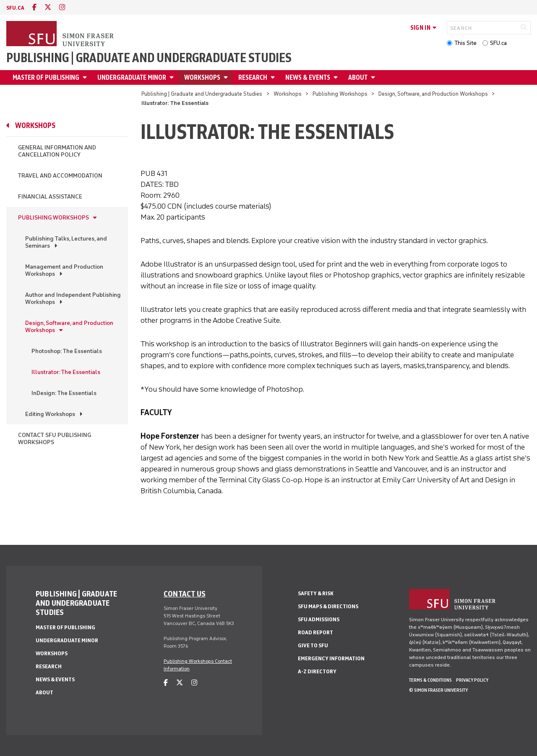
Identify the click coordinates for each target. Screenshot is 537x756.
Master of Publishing (46, 77)
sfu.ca (15, 8)
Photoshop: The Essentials (67, 351)
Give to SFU (313, 645)
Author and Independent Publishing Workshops (73, 298)
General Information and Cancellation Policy (57, 151)
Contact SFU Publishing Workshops (55, 439)
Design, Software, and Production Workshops (433, 94)
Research (253, 77)
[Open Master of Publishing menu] (86, 77)
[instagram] (62, 7)
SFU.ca (498, 43)
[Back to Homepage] (61, 34)
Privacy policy (472, 680)
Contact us (185, 594)
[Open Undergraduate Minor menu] (173, 77)
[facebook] (34, 7)
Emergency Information (331, 658)
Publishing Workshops (340, 94)
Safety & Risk (316, 593)
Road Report (315, 632)
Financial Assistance (50, 197)
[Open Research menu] (274, 77)
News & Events (308, 77)
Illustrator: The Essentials (66, 372)
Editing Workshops (50, 414)
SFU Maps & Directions (328, 606)
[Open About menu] (374, 77)
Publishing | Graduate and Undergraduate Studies (149, 58)
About (358, 77)
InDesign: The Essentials (64, 393)
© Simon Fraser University (438, 690)
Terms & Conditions (430, 680)
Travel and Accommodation (60, 176)
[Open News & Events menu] (337, 77)
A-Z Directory (317, 671)
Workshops (202, 77)
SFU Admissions (319, 619)
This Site (465, 43)
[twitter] (48, 7)
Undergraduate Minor (132, 77)
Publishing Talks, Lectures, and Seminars (66, 242)
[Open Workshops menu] (227, 77)
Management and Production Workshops (64, 270)
